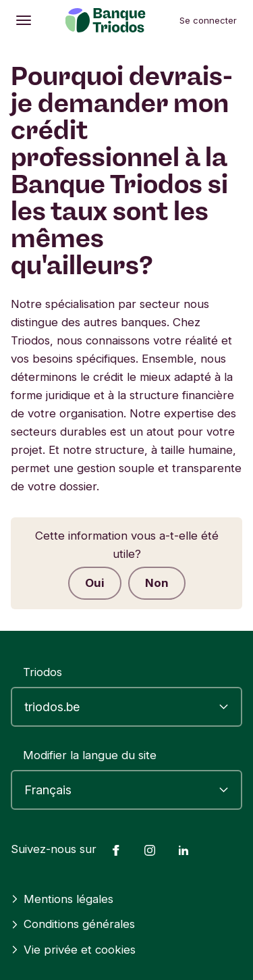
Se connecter (208, 20)
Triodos (43, 672)
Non (157, 583)
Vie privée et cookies (73, 950)
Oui (95, 583)
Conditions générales (73, 924)
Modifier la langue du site (90, 755)
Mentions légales (62, 899)
